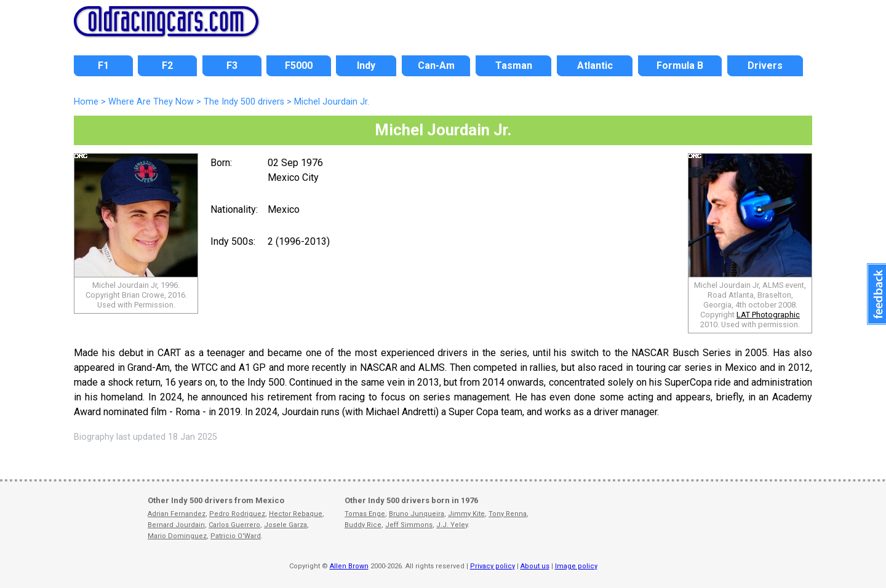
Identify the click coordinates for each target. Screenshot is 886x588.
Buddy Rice (363, 525)
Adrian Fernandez (177, 514)
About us (535, 566)
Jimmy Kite (466, 514)
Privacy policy (493, 566)
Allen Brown (349, 566)
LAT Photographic (768, 315)
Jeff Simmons (409, 525)
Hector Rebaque (296, 514)
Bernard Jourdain (176, 525)
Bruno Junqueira (417, 514)
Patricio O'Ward (236, 536)
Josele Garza (285, 525)
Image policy (576, 566)
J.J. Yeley (452, 525)
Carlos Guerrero (234, 525)
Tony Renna (508, 514)
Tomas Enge (365, 514)
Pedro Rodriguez (237, 514)
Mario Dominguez (177, 536)
